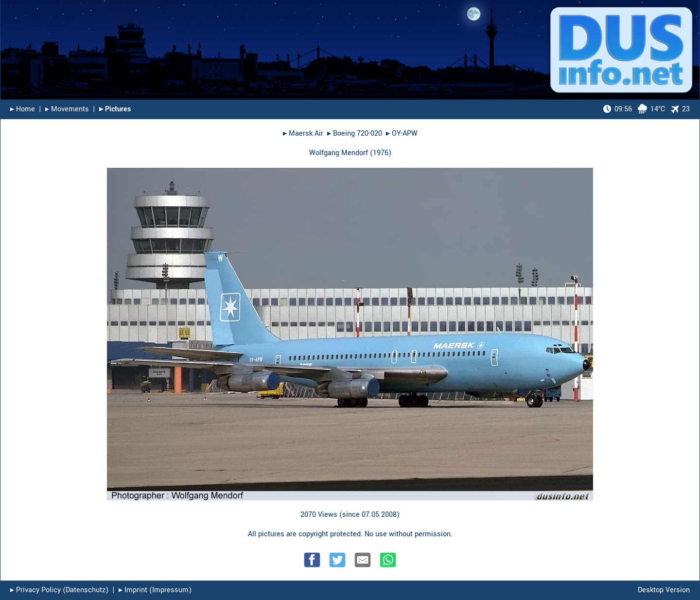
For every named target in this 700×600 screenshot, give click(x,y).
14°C (634, 109)
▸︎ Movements (67, 109)
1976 (381, 153)
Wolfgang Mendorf (339, 153)
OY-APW (405, 133)
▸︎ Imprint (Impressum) (155, 590)
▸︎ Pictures (115, 109)
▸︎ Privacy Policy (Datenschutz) (59, 590)
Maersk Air (306, 133)
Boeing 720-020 (358, 133)
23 (680, 109)
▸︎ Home (23, 109)
